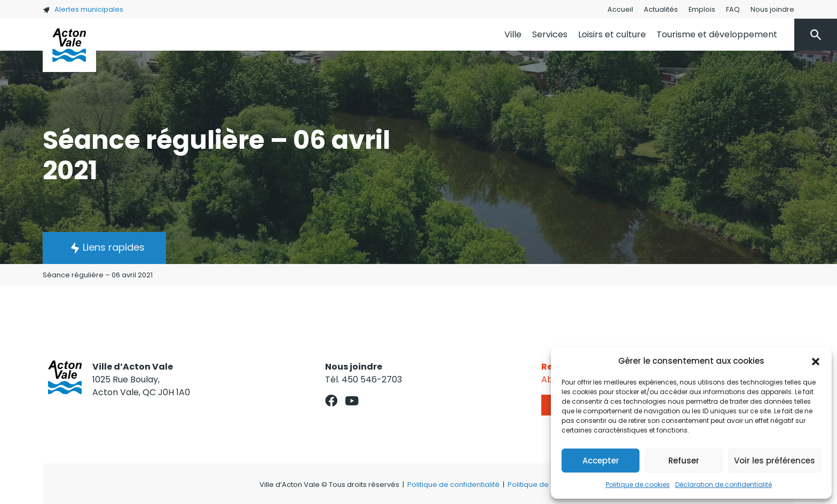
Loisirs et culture (612, 34)
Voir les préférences (775, 461)
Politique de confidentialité (453, 485)
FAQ (733, 9)
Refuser (684, 461)
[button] (816, 361)
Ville (513, 34)
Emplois (702, 9)
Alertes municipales (83, 9)
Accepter (601, 461)
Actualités (661, 9)
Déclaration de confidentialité (724, 485)
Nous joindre (772, 9)
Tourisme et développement (717, 34)
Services (550, 34)
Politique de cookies (638, 485)
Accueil (620, 9)
